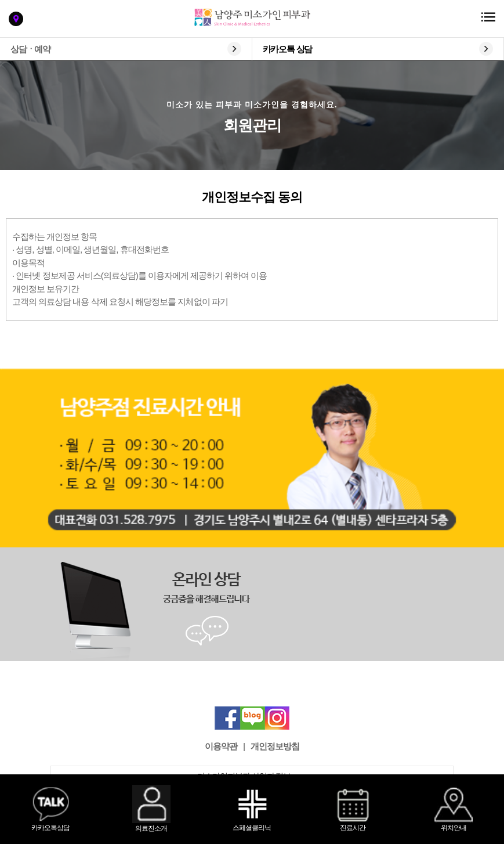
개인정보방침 (275, 746)
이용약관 (221, 746)
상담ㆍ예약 (30, 49)
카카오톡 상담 (288, 49)
